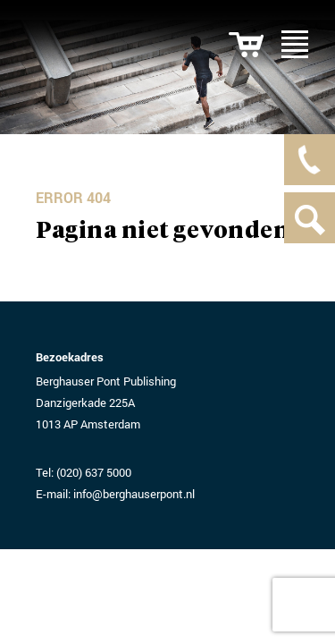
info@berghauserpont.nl (134, 494)
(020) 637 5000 (94, 472)
